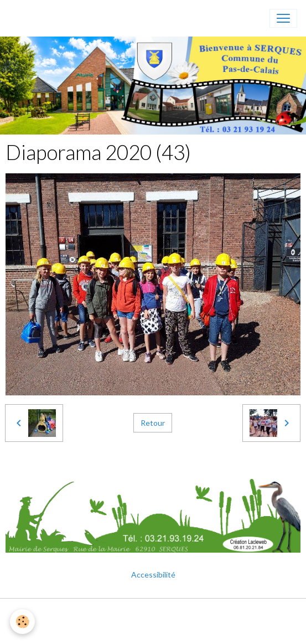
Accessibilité (153, 575)
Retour (153, 423)
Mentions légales (153, 613)
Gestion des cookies (153, 629)
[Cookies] (22, 622)
